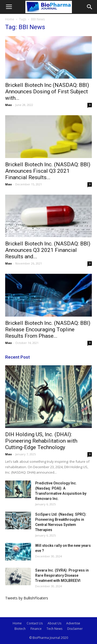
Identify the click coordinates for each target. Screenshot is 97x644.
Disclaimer (75, 629)
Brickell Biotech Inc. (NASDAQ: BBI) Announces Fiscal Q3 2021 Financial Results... (48, 171)
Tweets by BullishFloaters (27, 598)
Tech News (54, 629)
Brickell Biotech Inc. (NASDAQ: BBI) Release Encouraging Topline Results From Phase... (48, 329)
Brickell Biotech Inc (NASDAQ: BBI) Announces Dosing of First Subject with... (47, 92)
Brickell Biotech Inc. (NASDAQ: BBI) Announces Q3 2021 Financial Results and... (48, 250)
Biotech (20, 629)
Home (10, 19)
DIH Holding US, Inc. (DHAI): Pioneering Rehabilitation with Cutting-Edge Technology (41, 441)
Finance (36, 629)
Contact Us (35, 623)
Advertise (73, 623)
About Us (54, 623)
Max (8, 105)
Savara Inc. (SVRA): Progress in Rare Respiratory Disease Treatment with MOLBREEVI (62, 575)
